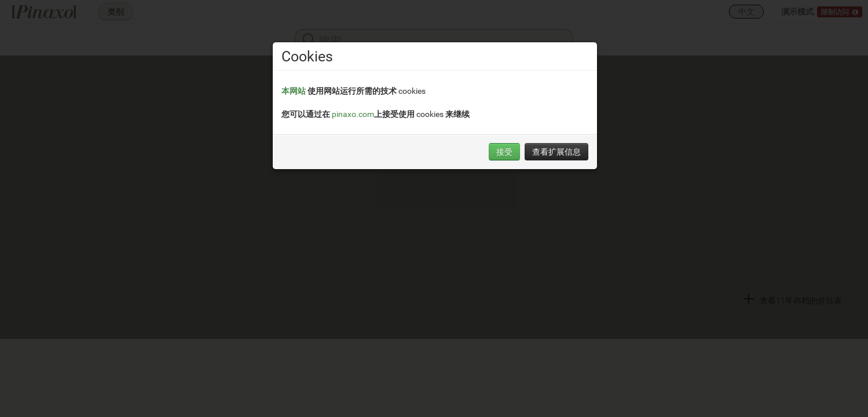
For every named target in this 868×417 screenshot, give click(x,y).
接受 (504, 151)
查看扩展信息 (556, 151)
